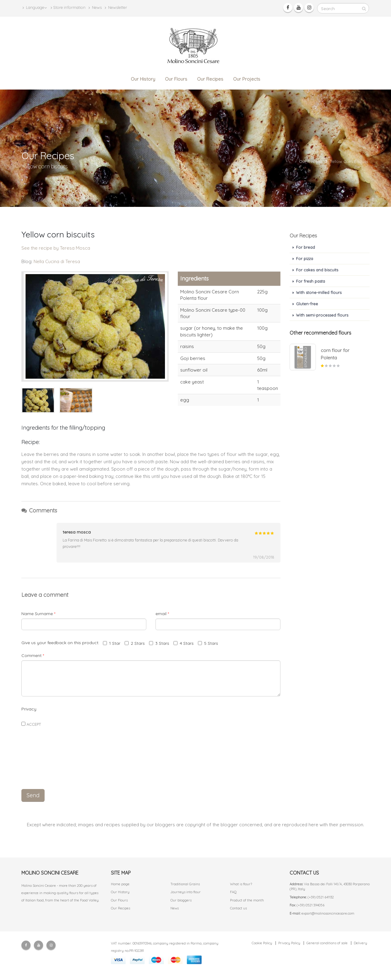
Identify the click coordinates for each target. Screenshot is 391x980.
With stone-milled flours (319, 292)
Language (35, 7)
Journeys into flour (186, 892)
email (162, 614)
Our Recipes (210, 79)
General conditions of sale (327, 943)
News (95, 7)
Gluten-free (307, 304)
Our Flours (176, 79)
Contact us (238, 908)
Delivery (360, 943)
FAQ (233, 892)
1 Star (112, 643)
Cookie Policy (262, 943)
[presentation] (151, 770)
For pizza (305, 259)
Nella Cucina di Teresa (57, 261)
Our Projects (247, 79)
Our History (143, 79)
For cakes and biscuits (317, 270)
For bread (305, 247)
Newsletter (116, 7)
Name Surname (38, 614)
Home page (120, 884)
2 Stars (135, 643)
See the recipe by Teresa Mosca (56, 248)
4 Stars (184, 643)
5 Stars (208, 643)
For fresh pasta (311, 281)
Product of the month (247, 900)
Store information (68, 7)
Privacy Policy (289, 943)
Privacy (29, 709)
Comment (33, 655)
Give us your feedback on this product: (62, 643)
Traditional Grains (185, 884)
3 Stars (159, 643)
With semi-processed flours (322, 315)
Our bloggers (181, 900)
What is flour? (241, 884)
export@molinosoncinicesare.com (328, 913)
